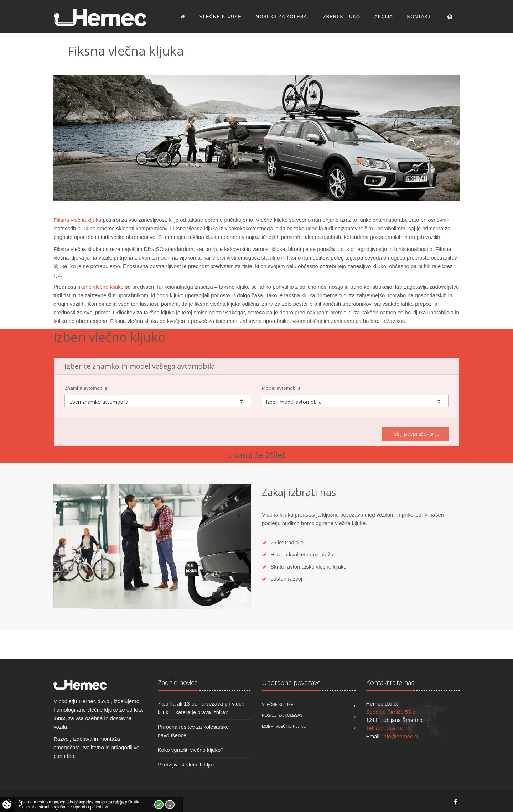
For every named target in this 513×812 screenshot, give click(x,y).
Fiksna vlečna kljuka (77, 220)
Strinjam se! (159, 805)
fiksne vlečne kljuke (101, 287)
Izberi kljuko (341, 17)
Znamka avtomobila (86, 388)
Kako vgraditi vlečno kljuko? (191, 750)
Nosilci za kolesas (282, 715)
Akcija (384, 17)
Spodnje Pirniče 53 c (391, 712)
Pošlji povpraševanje (415, 434)
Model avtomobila (281, 388)
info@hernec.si (400, 736)
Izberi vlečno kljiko (284, 726)
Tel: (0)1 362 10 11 (388, 728)
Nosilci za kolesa (281, 17)
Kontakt (419, 17)
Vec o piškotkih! (170, 805)
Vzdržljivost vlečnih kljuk (186, 764)
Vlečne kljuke (221, 17)
